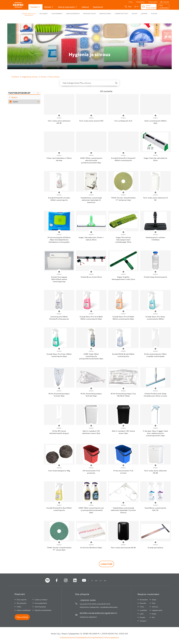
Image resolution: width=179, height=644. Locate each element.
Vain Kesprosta (73, 14)
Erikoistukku (105, 14)
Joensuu (155, 607)
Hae (128, 7)
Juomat (144, 14)
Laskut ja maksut (41, 600)
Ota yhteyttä (21, 603)
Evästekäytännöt (83, 637)
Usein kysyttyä (40, 607)
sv (101, 581)
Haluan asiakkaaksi (24, 610)
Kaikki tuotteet (29, 14)
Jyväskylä (143, 610)
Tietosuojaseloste (111, 637)
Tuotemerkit (57, 14)
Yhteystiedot (153, 2)
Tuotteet (15, 77)
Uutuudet (44, 14)
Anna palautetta (41, 603)
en (96, 581)
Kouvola (143, 603)
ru (105, 581)
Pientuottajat (90, 14)
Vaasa (154, 600)
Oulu (154, 603)
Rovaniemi (144, 600)
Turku (142, 607)
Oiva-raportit (22, 600)
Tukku (19, 607)
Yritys (131, 2)
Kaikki (26, 102)
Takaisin (13, 97)
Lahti (142, 614)
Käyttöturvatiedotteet (43, 610)
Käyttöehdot (97, 637)
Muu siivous (54, 77)
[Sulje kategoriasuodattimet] (24, 93)
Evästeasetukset (67, 637)
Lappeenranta (157, 610)
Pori (153, 617)
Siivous (44, 77)
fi (92, 581)
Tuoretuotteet (122, 14)
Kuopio (142, 617)
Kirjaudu (166, 2)
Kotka (154, 614)
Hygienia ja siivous (90, 55)
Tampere (143, 621)
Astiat (135, 14)
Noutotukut (140, 2)
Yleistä (154, 14)
